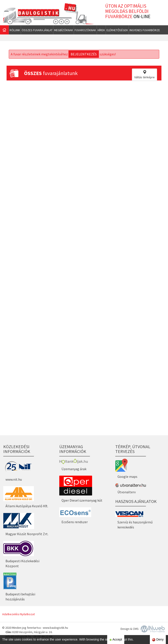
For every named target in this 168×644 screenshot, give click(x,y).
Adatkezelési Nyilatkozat (18, 614)
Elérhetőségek (117, 30)
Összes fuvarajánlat (37, 30)
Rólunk (15, 30)
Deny (158, 640)
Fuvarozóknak (85, 30)
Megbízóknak (64, 30)
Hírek (101, 30)
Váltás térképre (144, 75)
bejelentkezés (84, 54)
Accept (116, 640)
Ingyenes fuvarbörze (145, 30)
